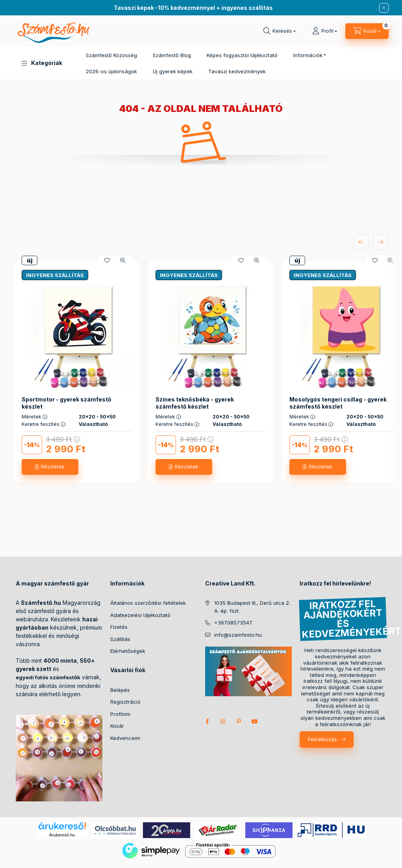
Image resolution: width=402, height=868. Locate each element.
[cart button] (367, 31)
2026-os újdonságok (111, 71)
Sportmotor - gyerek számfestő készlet (67, 403)
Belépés (120, 690)
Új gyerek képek (173, 71)
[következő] (381, 242)
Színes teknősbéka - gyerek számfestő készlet (195, 403)
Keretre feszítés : (44, 424)
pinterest (239, 721)
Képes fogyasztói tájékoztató (242, 55)
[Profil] (325, 31)
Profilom (120, 714)
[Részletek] (50, 467)
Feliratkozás (322, 739)
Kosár (117, 726)
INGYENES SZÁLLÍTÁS (55, 275)
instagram (223, 721)
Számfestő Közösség (111, 55)
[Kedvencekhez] (107, 260)
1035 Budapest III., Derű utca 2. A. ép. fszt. (252, 607)
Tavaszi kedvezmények (237, 71)
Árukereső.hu (62, 835)
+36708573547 (233, 623)
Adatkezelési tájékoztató (140, 615)
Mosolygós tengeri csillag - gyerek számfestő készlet (338, 403)
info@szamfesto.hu (238, 635)
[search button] (280, 31)
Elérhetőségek (128, 651)
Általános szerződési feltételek (148, 603)
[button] (42, 63)
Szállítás (120, 639)
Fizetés (119, 627)
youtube (255, 721)
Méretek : (35, 417)
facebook (207, 721)
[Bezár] (384, 8)
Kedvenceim (125, 738)
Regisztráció (125, 702)
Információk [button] (308, 55)
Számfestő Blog (172, 55)
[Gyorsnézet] (123, 260)
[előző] (361, 242)
